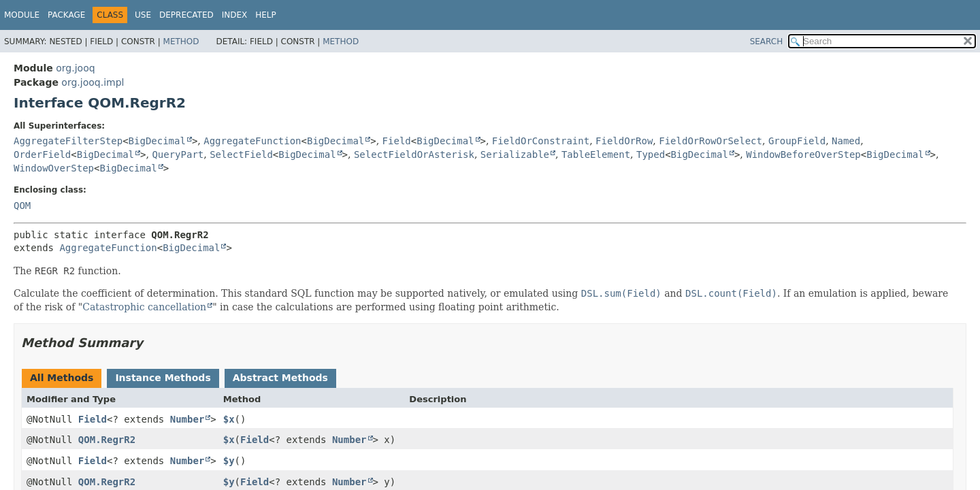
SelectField (241, 154)
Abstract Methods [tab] (280, 378)
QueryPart (178, 154)
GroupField (797, 141)
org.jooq (75, 68)
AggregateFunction (252, 141)
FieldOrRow (624, 141)
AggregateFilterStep (68, 141)
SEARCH (767, 42)
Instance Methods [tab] (163, 378)
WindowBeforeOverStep (803, 154)
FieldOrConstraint (541, 141)
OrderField (42, 154)
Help (266, 15)
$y (229, 461)
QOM (22, 206)
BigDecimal (157, 141)
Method (181, 42)
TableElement (596, 154)
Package (66, 15)
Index (235, 15)
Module (22, 15)
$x (229, 419)
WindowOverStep (54, 168)
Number (187, 419)
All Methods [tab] (62, 378)
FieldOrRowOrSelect (710, 141)
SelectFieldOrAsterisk (414, 154)
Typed (651, 154)
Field (397, 141)
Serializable (515, 154)
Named (846, 141)
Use (143, 15)
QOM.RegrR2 (107, 440)
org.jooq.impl (93, 82)
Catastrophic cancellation (144, 307)
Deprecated (186, 15)
